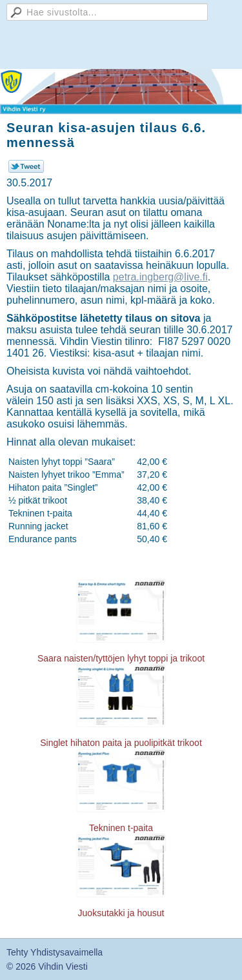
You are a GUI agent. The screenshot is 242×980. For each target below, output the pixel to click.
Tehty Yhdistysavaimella (55, 952)
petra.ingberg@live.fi (160, 277)
